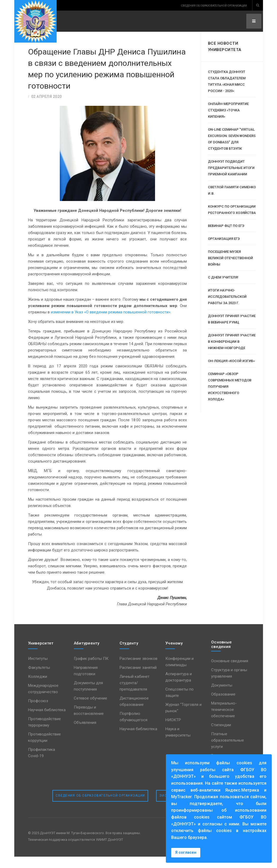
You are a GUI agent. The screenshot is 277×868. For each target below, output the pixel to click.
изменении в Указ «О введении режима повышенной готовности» (111, 323)
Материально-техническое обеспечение (224, 721)
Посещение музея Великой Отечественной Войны (230, 258)
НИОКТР (173, 731)
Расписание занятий (138, 679)
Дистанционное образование (134, 713)
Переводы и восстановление (89, 722)
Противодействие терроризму (44, 733)
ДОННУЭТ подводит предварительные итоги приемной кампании (231, 168)
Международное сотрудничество (43, 700)
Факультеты (39, 679)
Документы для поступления (88, 697)
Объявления (85, 734)
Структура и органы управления (229, 684)
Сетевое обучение (90, 710)
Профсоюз (38, 712)
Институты (38, 670)
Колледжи (38, 688)
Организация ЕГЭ (224, 239)
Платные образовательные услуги (228, 752)
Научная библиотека (47, 721)
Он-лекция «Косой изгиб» (231, 361)
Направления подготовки (86, 682)
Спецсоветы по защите (180, 704)
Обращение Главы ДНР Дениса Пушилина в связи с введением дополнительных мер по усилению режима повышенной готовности (106, 74)
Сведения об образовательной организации (100, 807)
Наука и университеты (178, 743)
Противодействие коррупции (44, 749)
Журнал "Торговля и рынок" (183, 719)
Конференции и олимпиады (180, 673)
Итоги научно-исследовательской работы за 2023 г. (227, 297)
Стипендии (221, 736)
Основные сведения (230, 672)
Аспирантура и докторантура (179, 688)
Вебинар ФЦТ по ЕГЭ (226, 226)
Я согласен (186, 853)
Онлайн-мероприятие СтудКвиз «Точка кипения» (228, 110)
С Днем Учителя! (223, 277)
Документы (222, 697)
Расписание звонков (138, 670)
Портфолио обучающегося (133, 728)
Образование (223, 706)
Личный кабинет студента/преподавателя (135, 694)
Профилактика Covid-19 (42, 764)
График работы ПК (91, 670)
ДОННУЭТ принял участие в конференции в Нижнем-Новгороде (232, 342)
